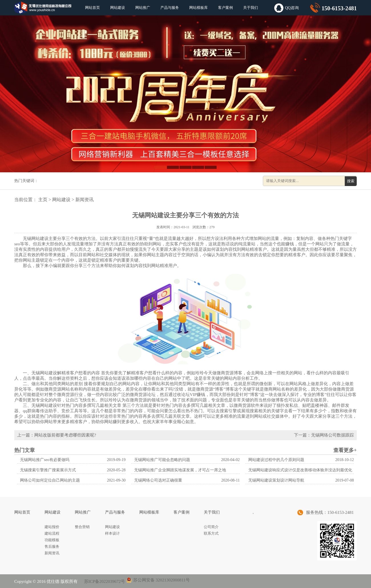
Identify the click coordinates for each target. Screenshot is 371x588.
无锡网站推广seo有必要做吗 (45, 460)
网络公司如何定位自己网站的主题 (50, 480)
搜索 (351, 181)
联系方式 (211, 533)
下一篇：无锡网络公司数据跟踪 (324, 435)
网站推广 (143, 8)
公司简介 (211, 527)
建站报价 (52, 527)
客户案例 (225, 8)
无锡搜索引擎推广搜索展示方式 (48, 470)
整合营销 (82, 527)
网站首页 (92, 8)
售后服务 (52, 546)
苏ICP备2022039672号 (104, 581)
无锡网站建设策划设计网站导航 (276, 480)
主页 (43, 200)
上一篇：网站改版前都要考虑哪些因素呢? (57, 435)
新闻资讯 (84, 200)
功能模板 (52, 540)
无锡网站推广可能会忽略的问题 (162, 460)
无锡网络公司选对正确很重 (158, 480)
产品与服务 (170, 8)
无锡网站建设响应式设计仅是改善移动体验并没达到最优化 (300, 470)
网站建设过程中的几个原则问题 (276, 460)
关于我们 (251, 8)
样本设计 (112, 533)
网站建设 (118, 8)
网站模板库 (198, 8)
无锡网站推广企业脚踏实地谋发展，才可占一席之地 (180, 470)
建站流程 (52, 533)
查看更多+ (345, 450)
